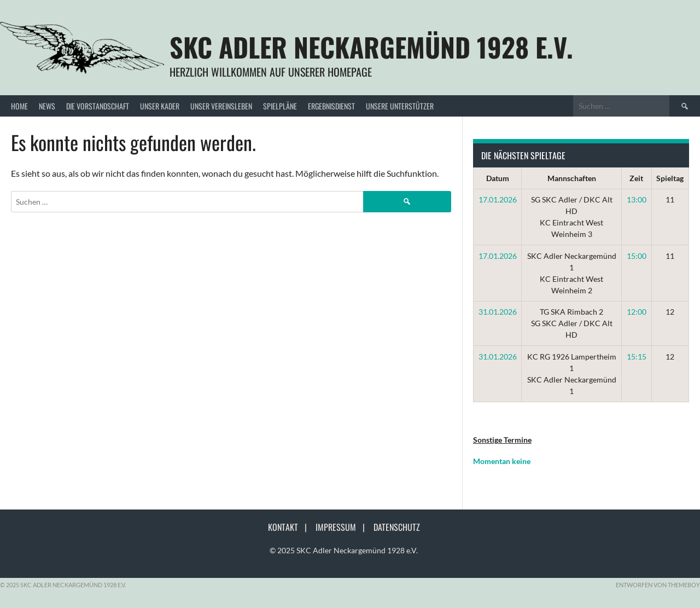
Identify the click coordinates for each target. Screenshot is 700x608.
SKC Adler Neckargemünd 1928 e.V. (371, 47)
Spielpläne (280, 106)
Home (19, 106)
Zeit (636, 178)
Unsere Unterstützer (400, 106)
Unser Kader (160, 106)
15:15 (637, 357)
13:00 (637, 199)
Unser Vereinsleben (221, 106)
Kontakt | (291, 527)
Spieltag (670, 178)
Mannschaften (572, 178)
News (47, 106)
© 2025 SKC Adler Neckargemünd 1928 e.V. (344, 550)
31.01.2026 (498, 312)
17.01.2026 (498, 199)
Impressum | (343, 527)
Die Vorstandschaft (98, 106)
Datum (498, 178)
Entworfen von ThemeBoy (658, 585)
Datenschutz (397, 527)
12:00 (637, 312)
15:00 (637, 256)
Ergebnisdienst (331, 106)
